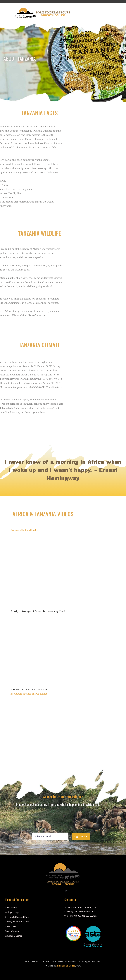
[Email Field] (50, 836)
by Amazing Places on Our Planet (29, 694)
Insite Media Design (66, 966)
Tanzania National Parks (24, 530)
